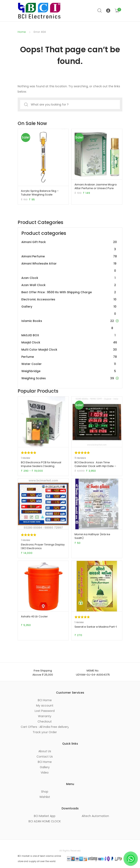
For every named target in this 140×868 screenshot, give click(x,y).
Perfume (69, 357)
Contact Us (45, 757)
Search (100, 11)
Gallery (69, 310)
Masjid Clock (69, 343)
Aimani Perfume (69, 256)
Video (45, 773)
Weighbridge (69, 371)
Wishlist (45, 797)
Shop (45, 792)
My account (45, 706)
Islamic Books (68, 325)
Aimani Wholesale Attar (69, 267)
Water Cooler (69, 364)
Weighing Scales (68, 378)
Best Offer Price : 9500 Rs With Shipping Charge (69, 292)
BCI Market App (45, 816)
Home (22, 32)
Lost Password (45, 711)
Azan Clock (69, 278)
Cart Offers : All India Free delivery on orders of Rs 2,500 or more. (45, 727)
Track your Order (45, 732)
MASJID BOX (69, 335)
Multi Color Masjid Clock (69, 350)
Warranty (45, 716)
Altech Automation (95, 816)
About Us (45, 751)
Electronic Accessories (69, 299)
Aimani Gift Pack (69, 246)
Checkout (45, 721)
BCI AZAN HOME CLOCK (45, 821)
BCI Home (45, 700)
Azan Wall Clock (69, 285)
